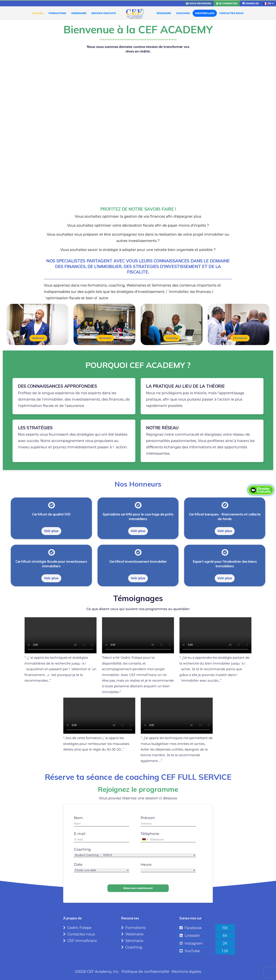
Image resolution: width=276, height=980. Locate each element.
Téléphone (150, 834)
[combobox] (145, 840)
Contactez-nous (79, 934)
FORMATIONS (57, 13)
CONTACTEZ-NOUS (231, 13)
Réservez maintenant (138, 888)
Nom (78, 818)
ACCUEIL (38, 13)
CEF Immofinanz (80, 941)
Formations (240, 338)
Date (78, 865)
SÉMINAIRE (164, 13)
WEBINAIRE (79, 13)
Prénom (148, 818)
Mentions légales (186, 972)
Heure (146, 865)
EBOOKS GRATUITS (104, 13)
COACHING (183, 13)
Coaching (172, 338)
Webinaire (38, 338)
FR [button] (269, 3)
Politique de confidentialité (145, 972)
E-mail (80, 834)
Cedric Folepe (77, 928)
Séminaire (105, 338)
